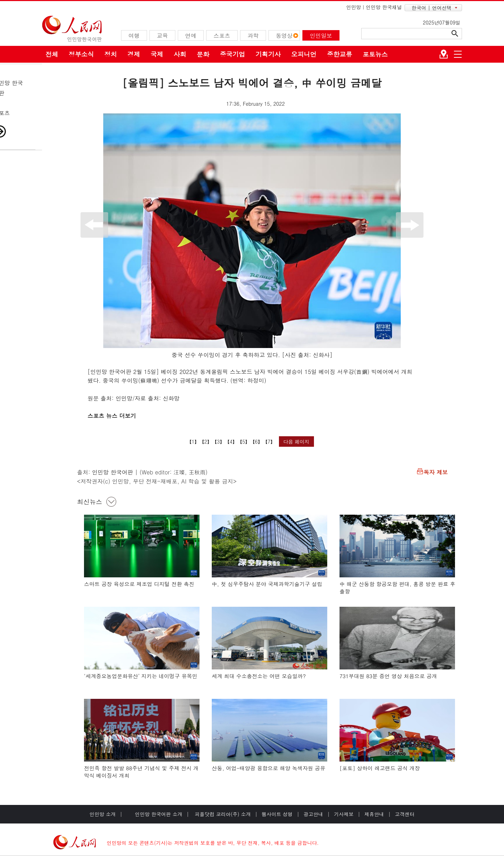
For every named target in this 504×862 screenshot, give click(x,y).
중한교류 (339, 54)
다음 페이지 (296, 442)
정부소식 (81, 54)
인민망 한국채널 (384, 7)
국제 (157, 54)
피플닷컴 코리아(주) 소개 (222, 814)
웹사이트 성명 (277, 814)
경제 (134, 54)
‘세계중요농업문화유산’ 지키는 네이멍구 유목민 (141, 676)
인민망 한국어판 (113, 472)
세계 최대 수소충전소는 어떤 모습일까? (259, 676)
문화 (203, 54)
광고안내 (313, 814)
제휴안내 (374, 814)
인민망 (353, 7)
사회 (180, 54)
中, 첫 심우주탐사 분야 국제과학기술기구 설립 (267, 584)
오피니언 (304, 54)
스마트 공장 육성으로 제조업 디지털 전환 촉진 (139, 584)
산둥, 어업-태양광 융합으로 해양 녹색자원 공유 (269, 768)
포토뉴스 (375, 54)
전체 (52, 54)
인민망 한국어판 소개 (159, 814)
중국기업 (232, 54)
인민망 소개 (103, 814)
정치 (111, 54)
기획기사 (268, 54)
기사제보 (344, 814)
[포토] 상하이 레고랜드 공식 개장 (380, 768)
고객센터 (405, 814)
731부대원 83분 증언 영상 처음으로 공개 (388, 676)
